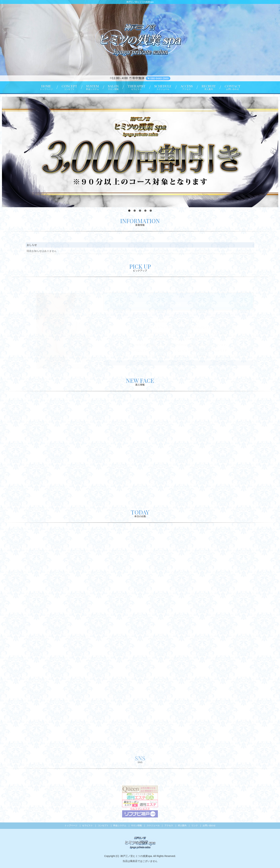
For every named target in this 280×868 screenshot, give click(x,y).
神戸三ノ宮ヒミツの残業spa (136, 856)
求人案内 (182, 825)
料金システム (120, 825)
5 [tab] (151, 211)
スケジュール (153, 825)
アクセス (169, 825)
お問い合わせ (209, 825)
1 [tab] (129, 211)
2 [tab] (135, 211)
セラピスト (87, 825)
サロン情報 (136, 825)
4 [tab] (145, 211)
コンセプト (103, 825)
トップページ (71, 825)
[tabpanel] (140, 152)
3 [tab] (140, 211)
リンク (195, 825)
